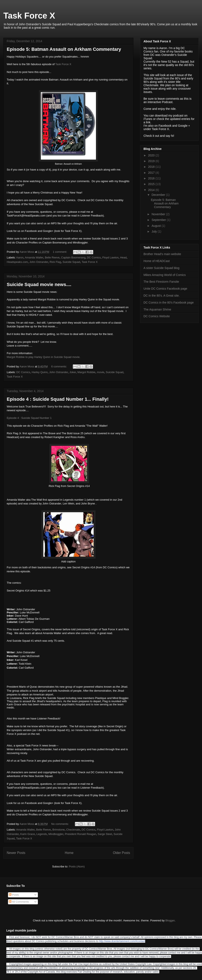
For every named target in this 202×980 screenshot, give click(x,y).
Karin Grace (27, 834)
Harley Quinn (40, 372)
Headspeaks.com (17, 262)
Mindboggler (56, 834)
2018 (152, 167)
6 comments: (59, 366)
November (159, 214)
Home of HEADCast (157, 261)
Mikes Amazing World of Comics (165, 275)
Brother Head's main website (162, 254)
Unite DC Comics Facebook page (165, 289)
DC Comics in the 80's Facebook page (169, 302)
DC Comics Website (157, 316)
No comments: (60, 824)
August (156, 226)
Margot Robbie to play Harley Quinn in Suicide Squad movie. (44, 357)
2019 (152, 161)
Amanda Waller (34, 257)
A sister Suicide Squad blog (161, 268)
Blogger (170, 920)
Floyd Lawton (110, 257)
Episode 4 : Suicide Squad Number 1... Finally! (58, 399)
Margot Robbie (86, 372)
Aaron (20, 257)
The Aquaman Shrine (157, 309)
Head (123, 257)
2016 (152, 178)
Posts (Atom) (77, 866)
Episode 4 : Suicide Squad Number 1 (29, 418)
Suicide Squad (71, 262)
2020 (152, 155)
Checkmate (73, 830)
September (159, 220)
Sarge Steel (105, 834)
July (155, 231)
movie (101, 372)
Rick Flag (55, 262)
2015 (152, 184)
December (159, 195)
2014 (152, 190)
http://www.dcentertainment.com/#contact (122, 941)
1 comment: (60, 252)
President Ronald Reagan (80, 834)
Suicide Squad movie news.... (39, 284)
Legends (42, 834)
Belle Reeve (52, 257)
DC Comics (94, 257)
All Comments (19, 902)
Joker (73, 372)
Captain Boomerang (73, 257)
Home (69, 853)
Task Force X (29, 16)
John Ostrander (39, 262)
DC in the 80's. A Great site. (162, 296)
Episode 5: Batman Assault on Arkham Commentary (64, 49)
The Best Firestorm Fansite (161, 282)
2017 (152, 173)
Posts (14, 895)
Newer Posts (16, 853)
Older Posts (122, 853)
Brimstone (59, 830)
